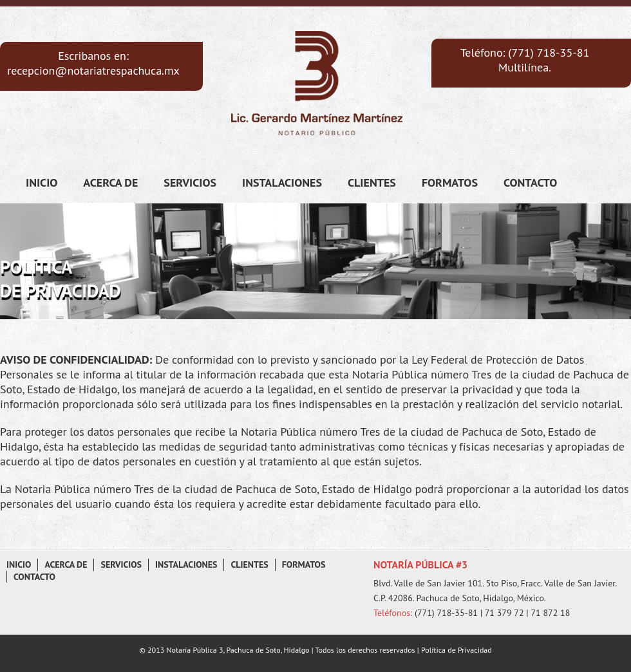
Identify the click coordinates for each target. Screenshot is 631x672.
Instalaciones (282, 182)
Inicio (42, 182)
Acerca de (110, 182)
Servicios (190, 182)
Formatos (450, 182)
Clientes (372, 182)
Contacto (530, 182)
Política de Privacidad (456, 650)
